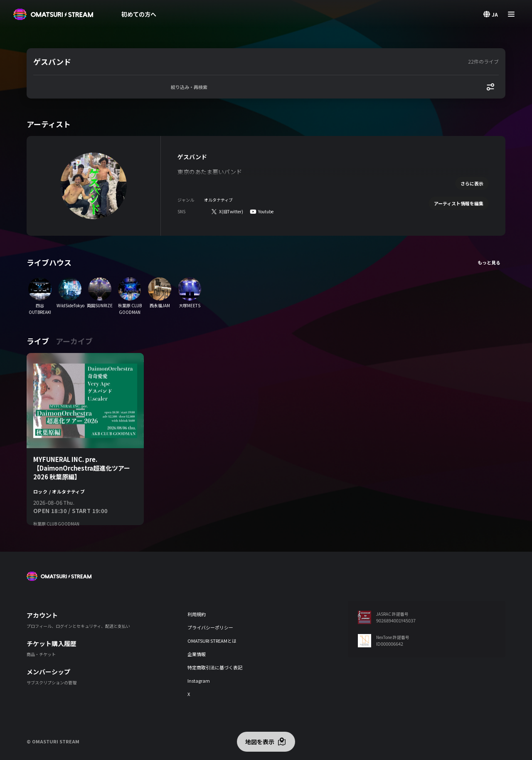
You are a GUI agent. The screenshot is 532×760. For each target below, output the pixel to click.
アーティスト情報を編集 (459, 203)
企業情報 (197, 654)
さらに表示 (472, 183)
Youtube (266, 211)
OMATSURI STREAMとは (212, 641)
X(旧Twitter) (231, 211)
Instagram (199, 681)
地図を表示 (260, 742)
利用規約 (197, 614)
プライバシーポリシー (210, 627)
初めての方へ (139, 14)
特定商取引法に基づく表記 (215, 667)
